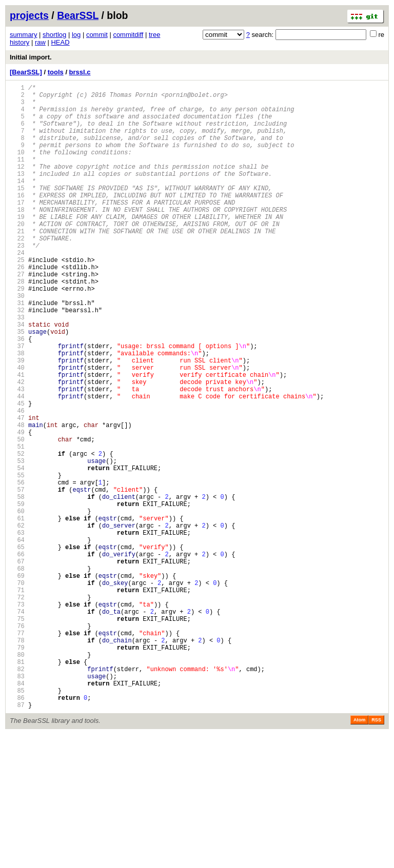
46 (17, 481)
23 (17, 281)
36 (17, 394)
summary (23, 35)
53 (17, 542)
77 (17, 751)
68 (17, 673)
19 (17, 246)
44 (17, 464)
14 (17, 202)
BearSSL (78, 15)
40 (17, 429)
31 (17, 350)
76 (17, 743)
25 (17, 298)
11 (17, 176)
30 (17, 342)
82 (17, 795)
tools (56, 72)
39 (17, 420)
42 (17, 446)
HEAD (60, 42)
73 (17, 716)
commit (97, 35)
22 (17, 272)
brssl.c (80, 72)
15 (17, 211)
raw (40, 42)
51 (17, 525)
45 (17, 472)
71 (17, 699)
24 (17, 289)
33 (17, 368)
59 (17, 594)
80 (17, 778)
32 (17, 359)
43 (17, 455)
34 (17, 377)
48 (17, 499)
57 (17, 577)
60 (17, 603)
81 (17, 786)
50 (17, 516)
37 (17, 403)
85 (17, 821)
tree (154, 35)
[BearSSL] (26, 72)
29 (17, 333)
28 (17, 324)
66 (17, 655)
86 (17, 830)
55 (17, 560)
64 (17, 638)
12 (17, 185)
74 (17, 725)
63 (17, 629)
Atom (359, 854)
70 (17, 690)
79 (17, 769)
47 (17, 490)
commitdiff (128, 35)
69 (17, 682)
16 (17, 220)
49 (17, 507)
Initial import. (31, 57)
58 (17, 586)
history (19, 42)
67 (17, 664)
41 (17, 438)
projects (29, 15)
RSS (376, 854)
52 (17, 533)
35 (17, 385)
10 (17, 167)
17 (17, 228)
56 (17, 568)
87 (17, 839)
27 (17, 316)
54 (17, 551)
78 (17, 760)
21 (17, 263)
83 (17, 804)
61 (17, 612)
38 (17, 411)
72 (17, 708)
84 (17, 812)
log (76, 35)
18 (17, 237)
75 (17, 734)
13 (17, 194)
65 (17, 647)
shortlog (54, 35)
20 (17, 255)
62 (17, 621)
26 (17, 307)
